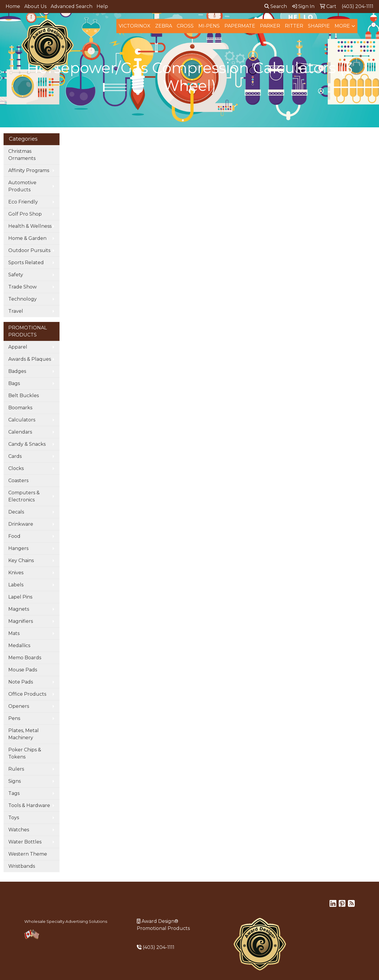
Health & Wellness (30, 226)
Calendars (20, 432)
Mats (14, 633)
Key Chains (21, 560)
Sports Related (26, 263)
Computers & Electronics (24, 496)
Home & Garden (27, 238)
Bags (14, 383)
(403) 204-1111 (159, 947)
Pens (14, 718)
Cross (185, 26)
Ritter (294, 26)
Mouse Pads (23, 670)
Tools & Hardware (29, 805)
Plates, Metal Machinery (24, 734)
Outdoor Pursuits (29, 250)
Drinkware (21, 524)
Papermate (240, 26)
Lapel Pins (20, 597)
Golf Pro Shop (25, 214)
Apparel (18, 347)
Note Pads (21, 682)
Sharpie (319, 26)
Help (102, 6)
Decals (16, 512)
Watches (19, 830)
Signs (15, 781)
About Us (35, 6)
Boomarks (20, 408)
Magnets (19, 609)
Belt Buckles (24, 396)
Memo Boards (25, 658)
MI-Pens (209, 26)
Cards (15, 456)
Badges (17, 371)
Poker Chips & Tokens (25, 753)
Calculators (22, 420)
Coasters (18, 481)
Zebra (164, 26)
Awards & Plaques (30, 359)
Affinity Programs (29, 170)
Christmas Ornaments (22, 155)
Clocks (16, 468)
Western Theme (28, 854)
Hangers (18, 548)
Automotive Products (22, 186)
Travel (16, 311)
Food (14, 536)
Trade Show (23, 287)
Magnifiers (21, 621)
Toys (14, 818)
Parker (270, 26)
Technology (23, 299)
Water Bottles (25, 842)
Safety (16, 275)
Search (276, 6)
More (342, 26)
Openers (19, 706)
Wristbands (22, 866)
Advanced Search (72, 6)
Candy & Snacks (27, 444)
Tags (14, 793)
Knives (16, 573)
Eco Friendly (23, 202)
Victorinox (135, 26)
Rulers (16, 769)
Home (13, 6)
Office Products (27, 694)
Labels (16, 585)
